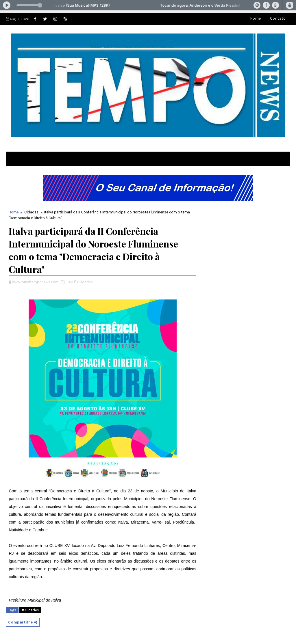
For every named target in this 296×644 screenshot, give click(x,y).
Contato (278, 18)
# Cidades (30, 610)
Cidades (31, 212)
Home (255, 18)
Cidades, (86, 282)
